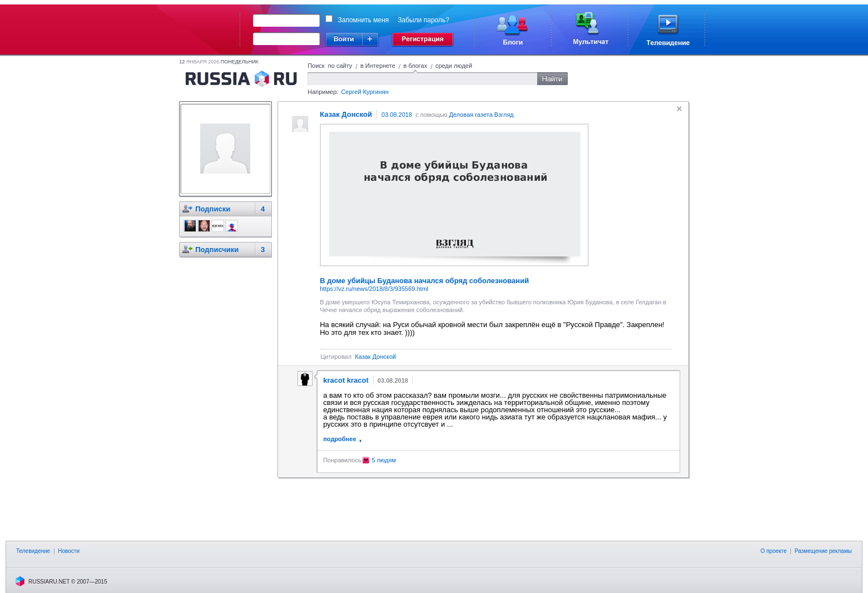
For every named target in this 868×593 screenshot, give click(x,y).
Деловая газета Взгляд (482, 115)
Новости (69, 551)
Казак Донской (375, 357)
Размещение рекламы (823, 551)
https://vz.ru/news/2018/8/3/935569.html (374, 289)
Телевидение (33, 551)
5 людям (384, 460)
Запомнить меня (364, 20)
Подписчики (217, 249)
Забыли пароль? (423, 20)
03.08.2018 (397, 115)
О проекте (774, 551)
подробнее (339, 439)
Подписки (213, 209)
